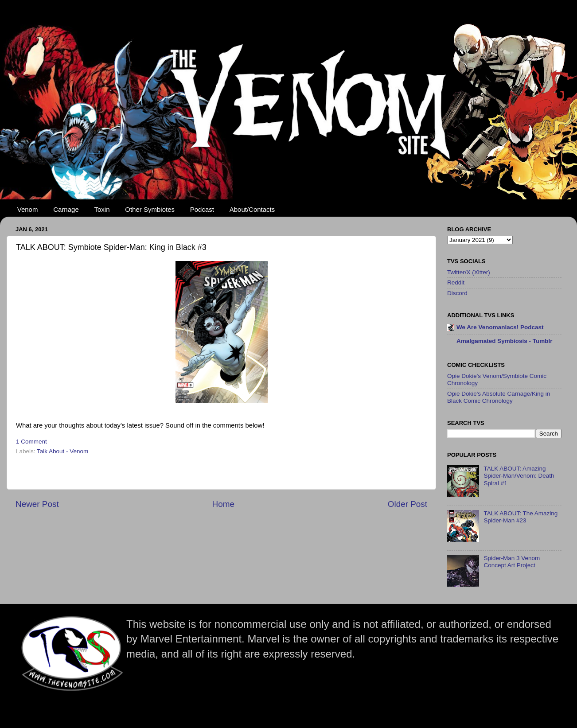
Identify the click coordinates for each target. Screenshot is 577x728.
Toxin (102, 209)
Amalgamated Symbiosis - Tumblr (505, 341)
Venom (28, 209)
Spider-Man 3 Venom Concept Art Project (512, 562)
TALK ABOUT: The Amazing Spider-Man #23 (520, 517)
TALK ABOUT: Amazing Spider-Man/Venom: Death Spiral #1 (519, 476)
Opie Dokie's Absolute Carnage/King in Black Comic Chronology (499, 397)
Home (223, 504)
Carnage (66, 209)
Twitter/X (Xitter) (469, 272)
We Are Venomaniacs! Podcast (500, 327)
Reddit (456, 282)
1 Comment (31, 442)
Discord (457, 293)
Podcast (202, 209)
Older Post (407, 504)
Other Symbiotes (150, 209)
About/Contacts (252, 209)
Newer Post (37, 504)
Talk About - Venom (62, 451)
